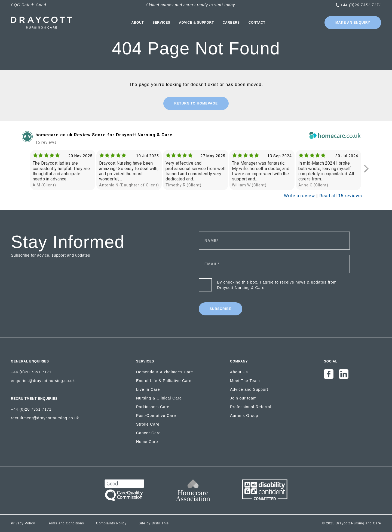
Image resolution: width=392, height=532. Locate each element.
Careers (231, 23)
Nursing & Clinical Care (159, 398)
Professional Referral (251, 407)
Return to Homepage (196, 103)
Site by (154, 523)
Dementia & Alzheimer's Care (165, 372)
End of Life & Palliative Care (164, 381)
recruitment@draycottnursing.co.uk (45, 418)
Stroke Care (148, 424)
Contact (257, 23)
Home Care (147, 442)
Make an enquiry (353, 23)
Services (161, 23)
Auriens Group (244, 416)
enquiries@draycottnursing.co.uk (43, 381)
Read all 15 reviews (341, 196)
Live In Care (148, 389)
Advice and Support (249, 389)
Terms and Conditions (66, 523)
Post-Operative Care (156, 416)
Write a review (299, 196)
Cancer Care (148, 433)
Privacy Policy (23, 523)
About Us (239, 372)
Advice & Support (196, 23)
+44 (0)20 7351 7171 (361, 5)
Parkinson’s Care (153, 407)
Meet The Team (245, 381)
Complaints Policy (111, 523)
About (137, 23)
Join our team (243, 398)
